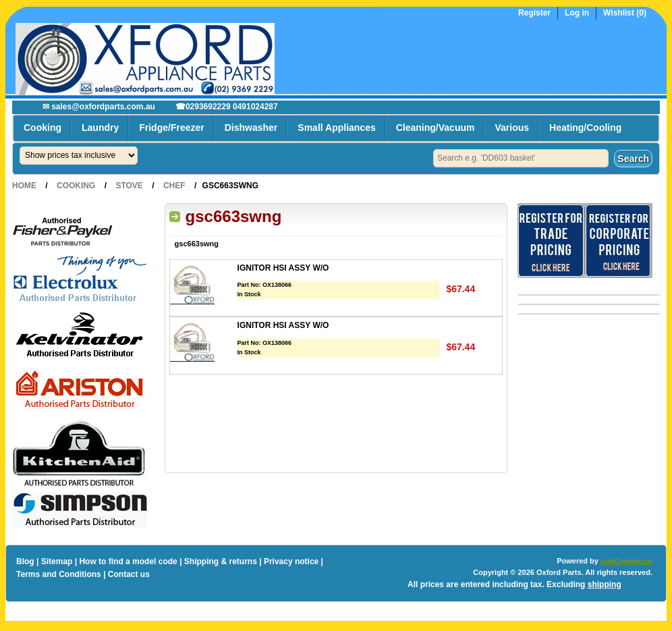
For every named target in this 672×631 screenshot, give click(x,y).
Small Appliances (336, 128)
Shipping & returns (221, 561)
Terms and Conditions (59, 574)
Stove (129, 186)
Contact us (129, 574)
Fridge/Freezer (171, 128)
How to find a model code (128, 561)
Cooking (43, 128)
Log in (577, 13)
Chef (174, 186)
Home (24, 186)
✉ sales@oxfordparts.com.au (99, 107)
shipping (605, 584)
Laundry (100, 128)
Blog (25, 561)
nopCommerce (626, 561)
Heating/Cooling (585, 128)
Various (512, 128)
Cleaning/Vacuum (436, 128)
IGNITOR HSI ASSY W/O (283, 268)
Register (534, 13)
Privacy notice (291, 561)
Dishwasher (251, 128)
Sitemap (57, 561)
